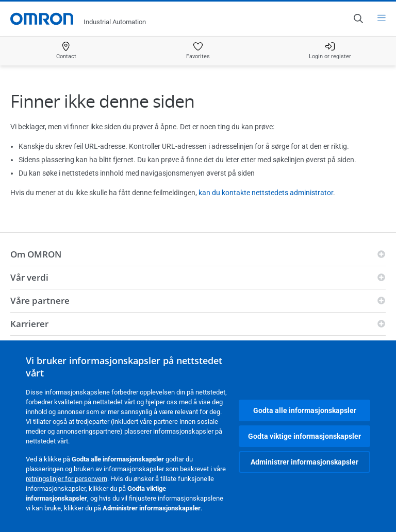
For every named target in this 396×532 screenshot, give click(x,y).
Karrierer (29, 324)
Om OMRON (36, 254)
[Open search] (358, 19)
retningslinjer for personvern (67, 479)
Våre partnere (40, 301)
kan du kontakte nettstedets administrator (266, 193)
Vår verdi (29, 277)
